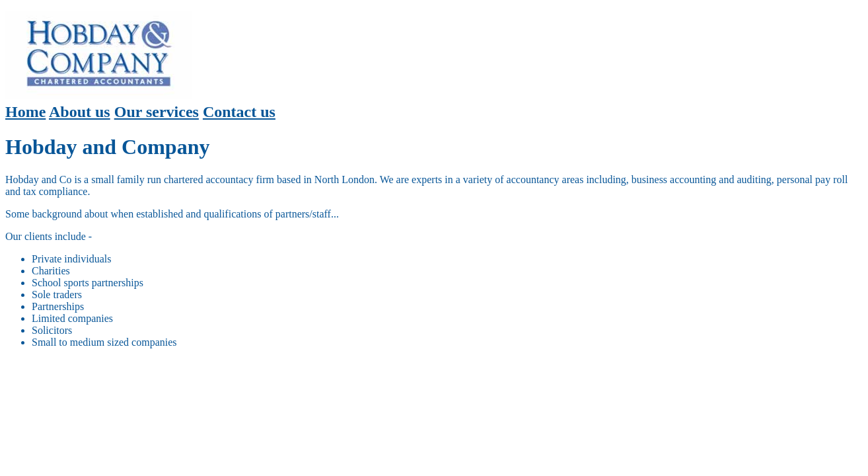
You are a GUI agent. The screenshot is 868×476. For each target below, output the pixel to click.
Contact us (239, 112)
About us (80, 112)
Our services (157, 112)
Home (25, 112)
